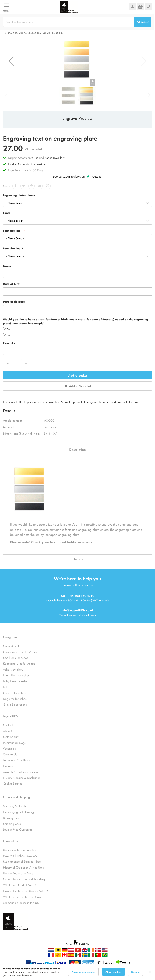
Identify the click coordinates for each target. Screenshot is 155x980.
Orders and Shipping (16, 797)
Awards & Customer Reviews (21, 772)
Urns (36, 158)
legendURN (11, 716)
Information (10, 841)
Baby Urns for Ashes (16, 681)
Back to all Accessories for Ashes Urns (35, 33)
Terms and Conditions (16, 760)
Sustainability (11, 737)
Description (77, 449)
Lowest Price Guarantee (18, 829)
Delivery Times (12, 818)
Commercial (10, 754)
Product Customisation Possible (27, 164)
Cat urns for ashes (14, 693)
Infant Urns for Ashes (16, 675)
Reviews (8, 766)
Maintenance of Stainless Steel (22, 861)
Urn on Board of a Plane (18, 873)
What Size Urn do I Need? (20, 885)
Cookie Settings (13, 783)
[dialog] (77, 972)
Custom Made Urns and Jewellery (24, 879)
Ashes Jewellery (55, 158)
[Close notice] (150, 972)
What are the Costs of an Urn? (22, 897)
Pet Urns (8, 687)
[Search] (143, 22)
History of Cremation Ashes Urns (23, 867)
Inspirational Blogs (14, 742)
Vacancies (9, 748)
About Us (9, 731)
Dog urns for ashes (15, 698)
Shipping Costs (12, 823)
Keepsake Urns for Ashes (19, 663)
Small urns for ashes (16, 658)
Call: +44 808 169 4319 (78, 595)
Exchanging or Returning (18, 812)
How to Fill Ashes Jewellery (20, 856)
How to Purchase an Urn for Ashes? (25, 891)
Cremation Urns (13, 646)
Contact (8, 725)
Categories (10, 637)
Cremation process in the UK (21, 902)
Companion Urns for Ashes (20, 652)
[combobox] (69, 22)
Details (78, 559)
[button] (11, 61)
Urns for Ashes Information (20, 850)
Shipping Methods (14, 806)
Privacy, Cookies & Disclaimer (21, 777)
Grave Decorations (15, 704)
